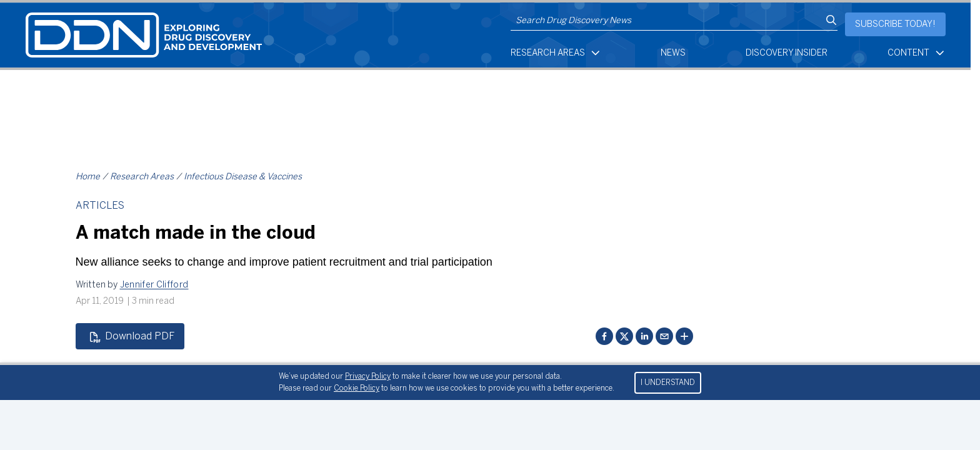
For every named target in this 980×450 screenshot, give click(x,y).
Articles (100, 206)
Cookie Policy (357, 388)
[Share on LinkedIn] (644, 336)
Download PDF (132, 337)
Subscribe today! (895, 25)
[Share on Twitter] (624, 336)
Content (917, 53)
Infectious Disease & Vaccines (243, 177)
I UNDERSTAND (668, 383)
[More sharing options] (684, 336)
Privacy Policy (368, 377)
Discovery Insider (787, 53)
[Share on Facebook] (604, 336)
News (673, 53)
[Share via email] (664, 336)
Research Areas (556, 53)
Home (88, 177)
